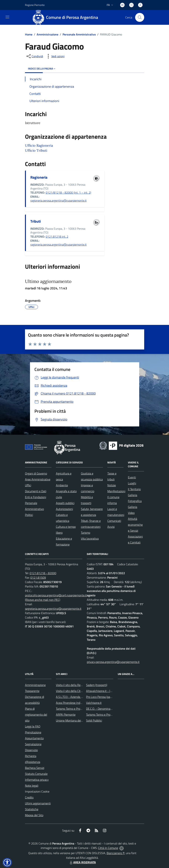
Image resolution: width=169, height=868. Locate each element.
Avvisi (111, 527)
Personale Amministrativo (79, 34)
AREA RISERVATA (82, 862)
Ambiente (62, 485)
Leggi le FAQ (33, 726)
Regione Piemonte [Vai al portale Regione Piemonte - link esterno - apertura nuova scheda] (35, 5)
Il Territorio (134, 489)
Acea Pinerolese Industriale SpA (75, 703)
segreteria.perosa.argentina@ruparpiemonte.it (53, 609)
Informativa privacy (37, 780)
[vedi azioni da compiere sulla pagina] (55, 56)
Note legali (32, 786)
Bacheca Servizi (35, 768)
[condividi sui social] (34, 56)
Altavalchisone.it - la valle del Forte (108, 691)
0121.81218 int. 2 (57, 237)
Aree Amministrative (38, 479)
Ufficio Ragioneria (39, 145)
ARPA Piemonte (66, 715)
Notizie (112, 485)
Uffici (28, 485)
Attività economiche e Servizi (135, 525)
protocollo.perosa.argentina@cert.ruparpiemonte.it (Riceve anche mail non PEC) (56, 597)
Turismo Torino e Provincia (72, 709)
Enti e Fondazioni (36, 497)
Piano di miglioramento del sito (36, 715)
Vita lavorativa (90, 538)
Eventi (132, 477)
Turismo (86, 533)
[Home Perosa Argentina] (67, 17)
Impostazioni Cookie (37, 791)
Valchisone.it (94, 703)
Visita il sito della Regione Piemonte (78, 685)
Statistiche (32, 809)
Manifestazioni (116, 491)
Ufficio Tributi (36, 150)
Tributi (36, 221)
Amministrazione (47, 34)
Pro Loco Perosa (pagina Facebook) (107, 697)
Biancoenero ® (116, 853)
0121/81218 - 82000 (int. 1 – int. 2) (68, 192)
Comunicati (114, 521)
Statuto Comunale (36, 774)
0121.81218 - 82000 (43, 573)
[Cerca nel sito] (140, 17)
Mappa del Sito (34, 815)
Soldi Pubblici (94, 720)
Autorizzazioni (64, 509)
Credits (29, 797)
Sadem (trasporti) (97, 685)
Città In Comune (108, 848)
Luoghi (132, 483)
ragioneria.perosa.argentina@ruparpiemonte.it (58, 200)
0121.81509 (38, 577)
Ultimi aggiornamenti (38, 803)
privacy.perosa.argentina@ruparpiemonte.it (113, 662)
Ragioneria (39, 177)
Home (29, 34)
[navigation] (7, 17)
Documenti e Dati (36, 491)
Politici (29, 515)
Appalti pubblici (65, 503)
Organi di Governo (36, 473)
